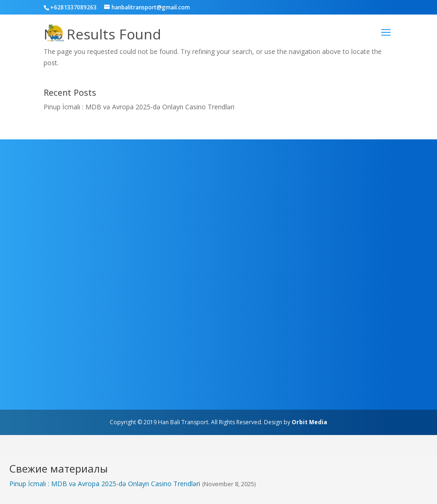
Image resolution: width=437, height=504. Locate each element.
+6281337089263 (73, 7)
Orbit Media (309, 422)
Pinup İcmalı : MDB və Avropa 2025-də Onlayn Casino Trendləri (139, 107)
